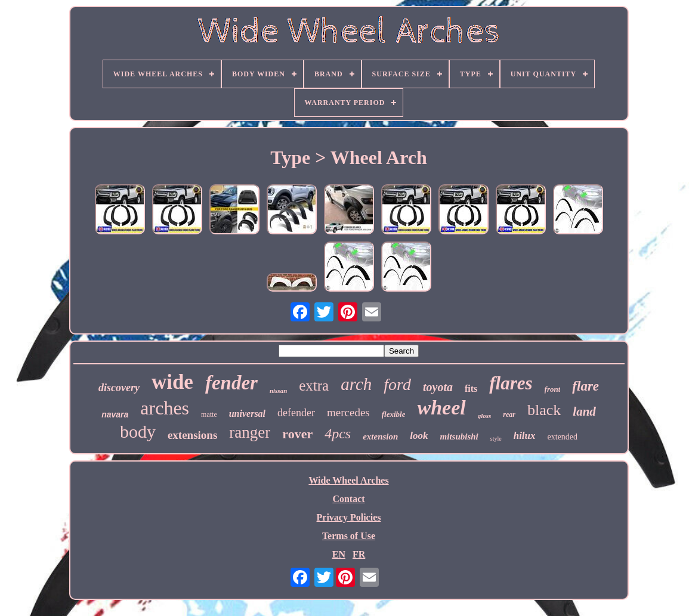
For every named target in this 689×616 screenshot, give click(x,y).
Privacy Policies (349, 517)
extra (314, 386)
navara (115, 414)
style (496, 439)
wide (172, 382)
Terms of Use (349, 536)
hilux (525, 436)
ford (397, 384)
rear (509, 414)
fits (471, 389)
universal (247, 414)
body (138, 431)
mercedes (348, 412)
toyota (438, 387)
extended (563, 437)
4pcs (338, 434)
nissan (278, 391)
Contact (348, 499)
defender (296, 413)
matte (209, 414)
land (584, 411)
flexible (394, 414)
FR (359, 554)
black (544, 410)
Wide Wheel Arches (348, 480)
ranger (250, 432)
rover (297, 434)
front (553, 389)
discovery (119, 388)
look (419, 436)
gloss (485, 416)
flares (511, 383)
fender (231, 383)
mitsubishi (459, 437)
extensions (192, 435)
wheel (441, 408)
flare (586, 386)
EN (339, 554)
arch (356, 384)
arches (165, 408)
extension (380, 437)
